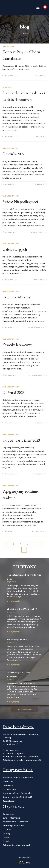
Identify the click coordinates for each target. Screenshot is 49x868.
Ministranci (8, 781)
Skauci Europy (9, 801)
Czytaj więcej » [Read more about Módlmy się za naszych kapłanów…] (14, 702)
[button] (38, 8)
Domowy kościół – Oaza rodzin (17, 793)
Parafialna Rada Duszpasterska (18, 778)
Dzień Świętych (15, 249)
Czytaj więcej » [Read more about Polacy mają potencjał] (14, 665)
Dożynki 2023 (14, 392)
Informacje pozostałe (13, 826)
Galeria (6, 837)
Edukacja (7, 833)
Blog (27, 34)
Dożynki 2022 (14, 154)
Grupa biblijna (9, 789)
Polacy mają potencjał (18, 639)
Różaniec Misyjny (17, 297)
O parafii (7, 829)
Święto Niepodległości (20, 202)
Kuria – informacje (11, 818)
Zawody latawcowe (17, 345)
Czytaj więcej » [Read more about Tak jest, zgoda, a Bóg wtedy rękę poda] (14, 601)
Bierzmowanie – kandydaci (16, 822)
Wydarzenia (8, 46)
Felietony (25, 567)
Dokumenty (8, 87)
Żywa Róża (8, 785)
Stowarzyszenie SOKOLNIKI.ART (17, 797)
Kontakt (6, 841)
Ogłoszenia (8, 814)
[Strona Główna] (21, 34)
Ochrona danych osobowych (17, 845)
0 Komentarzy (11, 76)
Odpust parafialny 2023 (21, 440)
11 (42, 544)
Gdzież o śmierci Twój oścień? (22, 609)
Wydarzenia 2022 (11, 148)
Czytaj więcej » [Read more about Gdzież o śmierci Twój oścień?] (14, 632)
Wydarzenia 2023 (11, 196)
